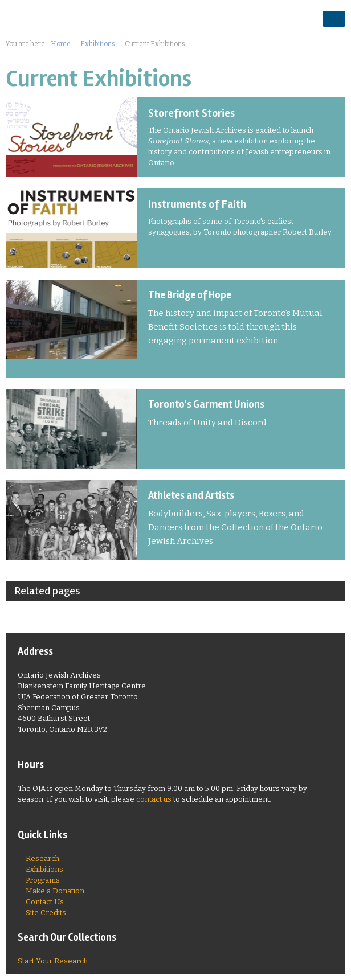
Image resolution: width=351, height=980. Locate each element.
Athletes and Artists (191, 495)
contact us (154, 799)
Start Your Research (53, 961)
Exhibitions (98, 44)
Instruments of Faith (197, 204)
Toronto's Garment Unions (206, 404)
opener (334, 19)
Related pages (47, 591)
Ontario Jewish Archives (71, 18)
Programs (43, 880)
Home (61, 44)
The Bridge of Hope (190, 295)
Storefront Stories (191, 113)
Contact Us (45, 902)
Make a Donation (55, 891)
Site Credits (46, 913)
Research (42, 858)
